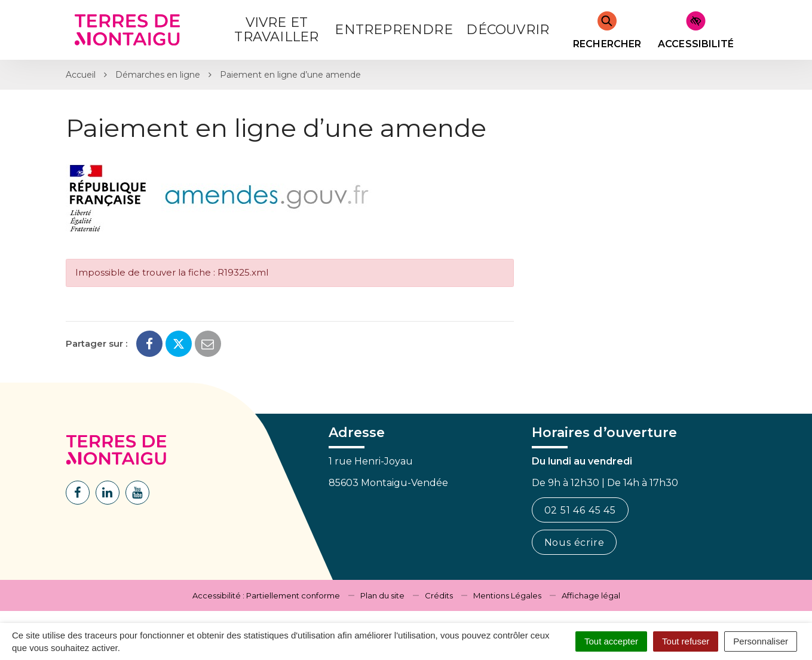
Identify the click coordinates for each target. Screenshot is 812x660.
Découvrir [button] (508, 30)
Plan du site (382, 595)
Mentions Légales (507, 595)
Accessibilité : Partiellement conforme (266, 595)
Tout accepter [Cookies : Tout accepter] (611, 641)
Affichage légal (591, 595)
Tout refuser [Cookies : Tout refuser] (686, 641)
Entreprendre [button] (393, 30)
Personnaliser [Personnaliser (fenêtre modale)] (761, 641)
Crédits (439, 595)
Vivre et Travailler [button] (276, 30)
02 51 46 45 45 (580, 510)
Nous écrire (574, 543)
